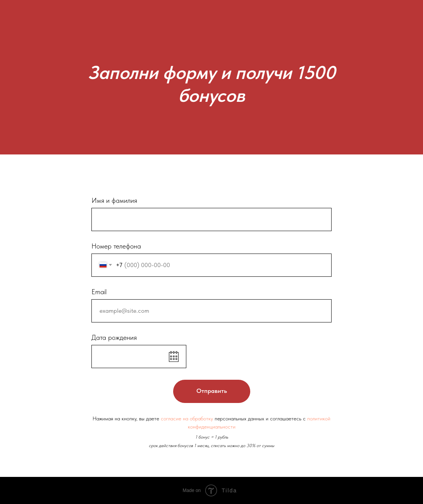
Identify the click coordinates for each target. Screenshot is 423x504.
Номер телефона (116, 246)
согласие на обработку (187, 418)
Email (99, 292)
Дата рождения (114, 337)
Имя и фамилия (114, 200)
